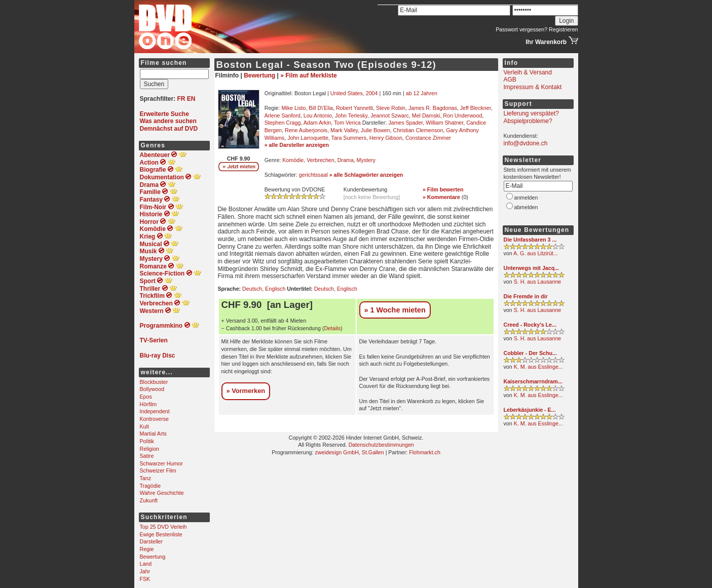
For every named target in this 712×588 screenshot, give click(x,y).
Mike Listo (293, 108)
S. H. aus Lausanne (538, 282)
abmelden (526, 207)
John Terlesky (351, 115)
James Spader (405, 123)
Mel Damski (426, 115)
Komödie (293, 160)
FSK (145, 579)
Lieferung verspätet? (531, 113)
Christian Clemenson (418, 130)
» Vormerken (246, 391)
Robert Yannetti (354, 108)
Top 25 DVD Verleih (163, 527)
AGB (510, 80)
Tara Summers (349, 138)
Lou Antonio (318, 115)
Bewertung (153, 557)
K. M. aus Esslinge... (538, 367)
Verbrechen (321, 160)
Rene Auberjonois (306, 130)
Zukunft (149, 500)
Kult (144, 426)
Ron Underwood (462, 115)
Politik (147, 441)
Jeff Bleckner (476, 108)
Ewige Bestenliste (161, 534)
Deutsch (252, 289)
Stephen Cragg (283, 123)
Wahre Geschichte (162, 493)
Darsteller (152, 541)
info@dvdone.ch (526, 143)
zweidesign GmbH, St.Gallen (349, 452)
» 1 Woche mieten (395, 310)
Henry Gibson (386, 138)
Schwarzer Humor (161, 463)
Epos (146, 397)
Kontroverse (154, 419)
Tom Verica (347, 123)
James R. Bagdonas (433, 108)
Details (332, 328)
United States (347, 93)
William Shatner (444, 123)
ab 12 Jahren (422, 93)
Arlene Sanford (283, 115)
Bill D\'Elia (321, 108)
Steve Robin (391, 108)
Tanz (146, 478)
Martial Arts (153, 434)
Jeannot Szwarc (390, 115)
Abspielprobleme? (528, 121)
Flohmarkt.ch (425, 452)
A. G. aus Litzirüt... (536, 253)
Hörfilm (148, 404)
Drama (346, 160)
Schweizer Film (158, 471)
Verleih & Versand (528, 72)
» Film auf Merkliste (308, 75)
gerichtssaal (313, 175)
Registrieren (563, 29)
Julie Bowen (375, 130)
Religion (150, 449)
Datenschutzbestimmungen (381, 445)
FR (181, 99)
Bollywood (152, 389)
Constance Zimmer (428, 138)
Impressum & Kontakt (533, 87)
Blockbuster (154, 382)
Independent (155, 411)
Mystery (366, 160)
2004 (372, 93)
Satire (147, 456)
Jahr (145, 571)
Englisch (275, 289)
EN (191, 99)
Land (146, 564)
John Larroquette (308, 138)
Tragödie (151, 486)
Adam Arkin (317, 123)
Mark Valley (344, 130)
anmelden (526, 198)
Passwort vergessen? (521, 29)
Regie (147, 549)
